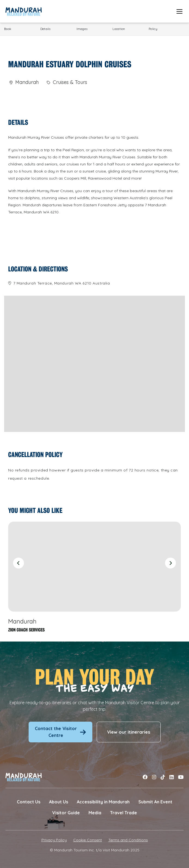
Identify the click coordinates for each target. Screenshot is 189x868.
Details (45, 29)
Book (8, 29)
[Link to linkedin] (172, 777)
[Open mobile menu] (179, 11)
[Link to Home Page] (24, 11)
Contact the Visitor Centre (60, 732)
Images (82, 29)
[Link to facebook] (145, 777)
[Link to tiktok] (163, 777)
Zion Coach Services (26, 630)
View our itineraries (129, 732)
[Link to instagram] (154, 777)
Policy (153, 29)
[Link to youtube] (181, 777)
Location (119, 29)
